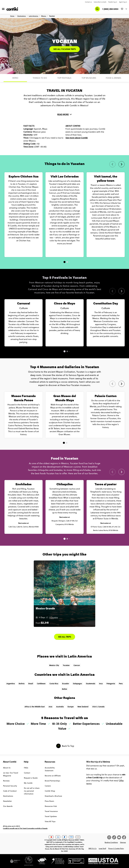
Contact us (88, 2)
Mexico (44, 16)
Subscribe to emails (100, 2)
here (36, 138)
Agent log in (123, 2)
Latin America (33, 16)
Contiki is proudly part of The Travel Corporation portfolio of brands (25, 828)
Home (12, 16)
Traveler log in (113, 2)
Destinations (22, 16)
